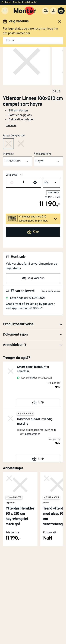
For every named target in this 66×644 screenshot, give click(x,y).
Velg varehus (33, 278)
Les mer (11, 126)
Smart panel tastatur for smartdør (33, 369)
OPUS (56, 92)
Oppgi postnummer (51, 291)
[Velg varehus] (46, 11)
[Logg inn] (53, 11)
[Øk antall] (35, 183)
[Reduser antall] (12, 183)
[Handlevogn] (61, 11)
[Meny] (5, 11)
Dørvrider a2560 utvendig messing (35, 422)
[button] (18, 161)
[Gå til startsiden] (25, 11)
